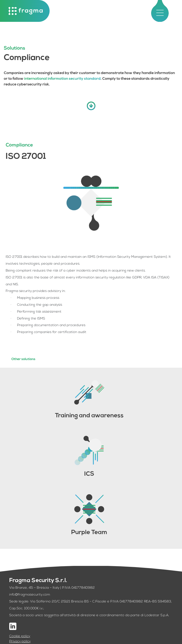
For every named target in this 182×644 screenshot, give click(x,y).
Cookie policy (20, 636)
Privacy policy (20, 642)
